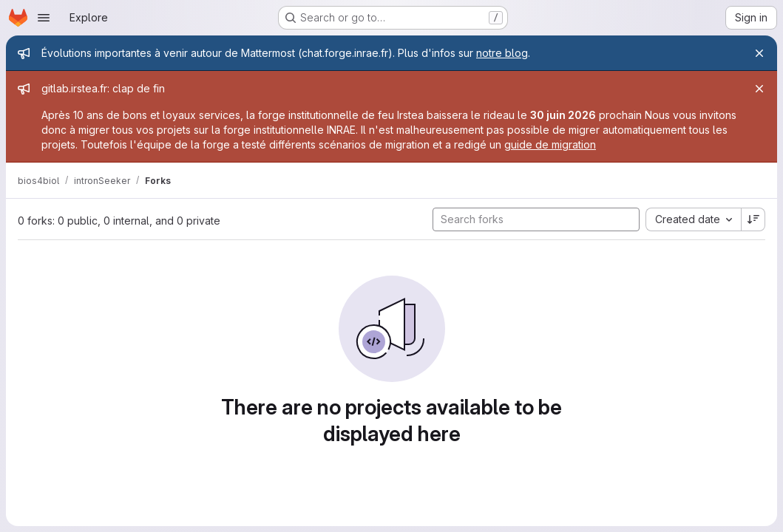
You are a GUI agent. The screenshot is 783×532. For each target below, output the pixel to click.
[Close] (759, 53)
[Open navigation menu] (44, 18)
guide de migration (550, 144)
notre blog (502, 53)
